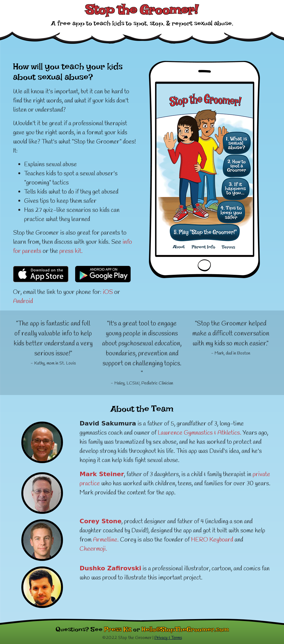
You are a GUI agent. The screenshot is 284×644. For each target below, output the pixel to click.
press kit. (71, 251)
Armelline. (106, 540)
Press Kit (118, 631)
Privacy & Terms (168, 638)
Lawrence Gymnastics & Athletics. (200, 433)
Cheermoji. (93, 549)
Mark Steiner (102, 474)
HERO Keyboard (212, 540)
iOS (108, 292)
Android (23, 301)
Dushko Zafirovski (110, 568)
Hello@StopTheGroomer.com (185, 631)
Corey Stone (101, 521)
